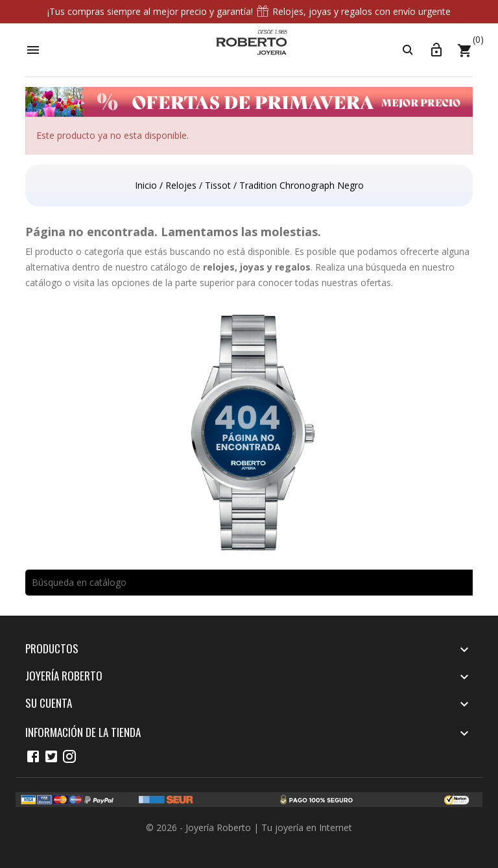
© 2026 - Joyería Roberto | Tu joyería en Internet (249, 827)
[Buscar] (249, 583)
